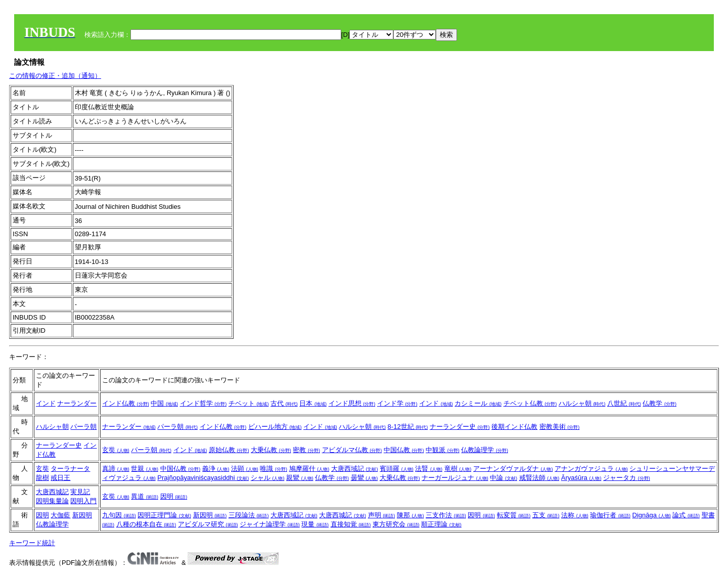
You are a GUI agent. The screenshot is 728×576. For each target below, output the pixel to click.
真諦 (116, 469)
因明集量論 (52, 501)
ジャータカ (627, 478)
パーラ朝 (83, 427)
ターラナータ (70, 469)
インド (46, 403)
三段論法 (249, 515)
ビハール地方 (275, 427)
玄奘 (116, 450)
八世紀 (624, 403)
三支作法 (446, 515)
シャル (268, 478)
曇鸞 (365, 478)
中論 (504, 478)
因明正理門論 (164, 515)
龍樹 (42, 478)
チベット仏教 (530, 403)
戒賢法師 (539, 478)
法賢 (429, 469)
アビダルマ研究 (208, 524)
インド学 (397, 403)
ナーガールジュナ (455, 478)
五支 (546, 515)
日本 (313, 403)
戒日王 (60, 478)
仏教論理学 (485, 450)
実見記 (80, 492)
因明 (174, 496)
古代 (284, 403)
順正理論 (441, 524)
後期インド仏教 (514, 427)
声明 (382, 515)
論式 (686, 515)
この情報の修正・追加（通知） (55, 76)
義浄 (216, 469)
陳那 (411, 515)
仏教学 (659, 403)
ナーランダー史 (460, 427)
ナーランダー (77, 403)
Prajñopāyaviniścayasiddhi (203, 478)
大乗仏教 (271, 450)
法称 (575, 515)
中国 (164, 403)
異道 (145, 496)
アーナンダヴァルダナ (513, 469)
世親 (145, 469)
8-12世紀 (408, 427)
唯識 (274, 469)
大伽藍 (60, 515)
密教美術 (560, 427)
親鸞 (300, 478)
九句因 (119, 515)
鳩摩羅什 (309, 469)
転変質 (514, 515)
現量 (315, 524)
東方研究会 (396, 524)
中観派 (443, 450)
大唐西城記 (52, 492)
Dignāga (652, 515)
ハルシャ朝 (582, 403)
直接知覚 (351, 524)
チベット (249, 403)
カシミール (478, 403)
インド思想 (352, 403)
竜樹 (458, 469)
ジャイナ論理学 (270, 524)
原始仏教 (229, 450)
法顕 (245, 469)
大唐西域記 (355, 469)
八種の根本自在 (146, 524)
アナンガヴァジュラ (591, 469)
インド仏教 (126, 403)
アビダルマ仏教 (352, 450)
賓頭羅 (397, 469)
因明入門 (83, 501)
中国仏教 (404, 450)
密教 (306, 450)
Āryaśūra (581, 478)
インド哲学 (203, 403)
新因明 (82, 515)
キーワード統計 (32, 543)
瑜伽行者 (610, 515)
